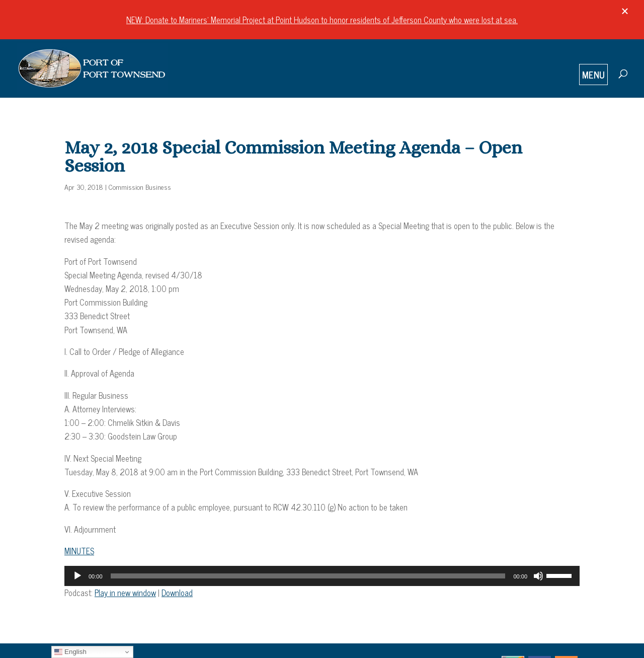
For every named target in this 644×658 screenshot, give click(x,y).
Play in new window (125, 593)
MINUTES (79, 551)
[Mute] (538, 576)
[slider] (308, 576)
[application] (322, 576)
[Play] (77, 576)
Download (177, 593)
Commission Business (140, 187)
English (70, 652)
